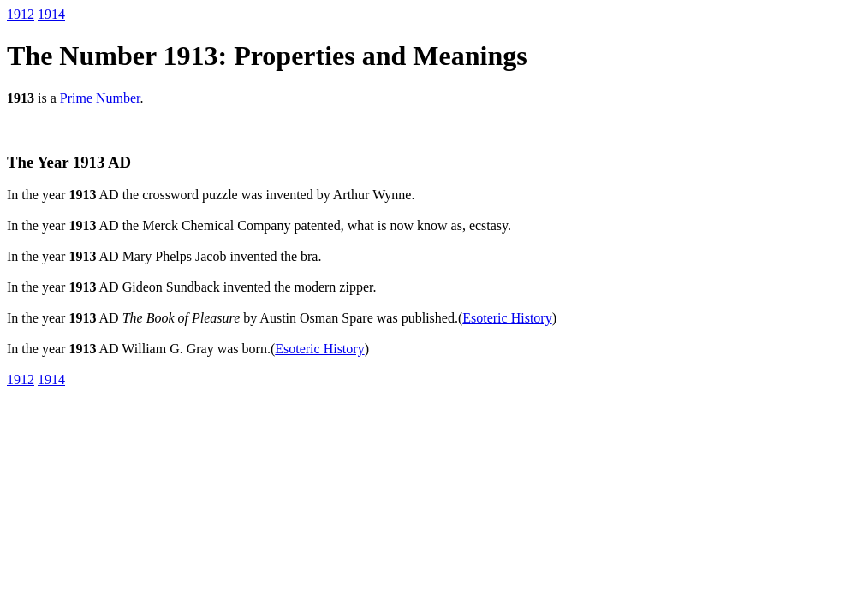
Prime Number (100, 98)
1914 (51, 14)
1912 (21, 14)
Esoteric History (507, 318)
